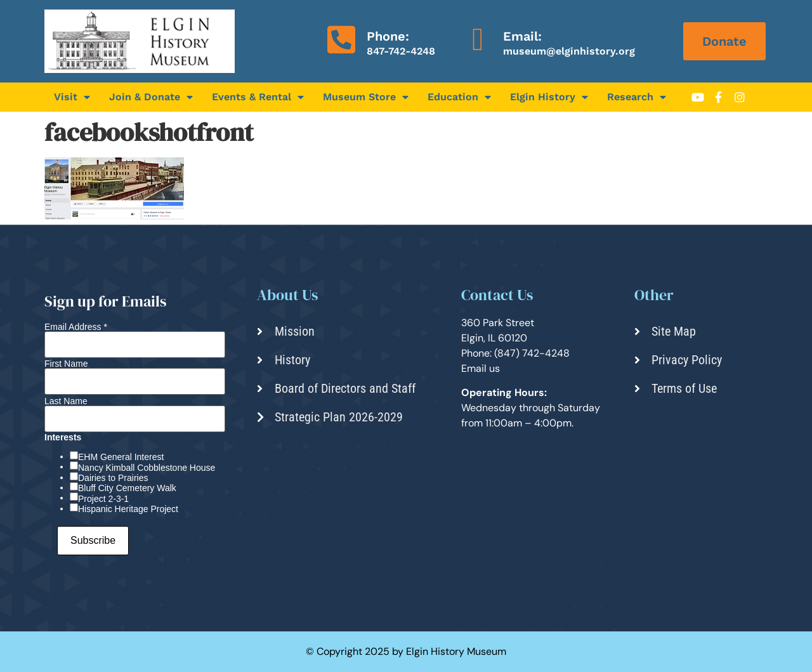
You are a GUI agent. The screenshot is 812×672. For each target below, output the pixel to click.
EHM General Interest (121, 457)
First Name (66, 364)
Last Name (66, 401)
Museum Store (366, 97)
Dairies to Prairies (113, 478)
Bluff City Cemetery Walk (127, 488)
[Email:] (478, 39)
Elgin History (549, 97)
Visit (72, 97)
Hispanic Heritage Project (128, 509)
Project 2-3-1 (103, 499)
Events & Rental (258, 97)
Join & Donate (151, 97)
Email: (522, 36)
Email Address (76, 327)
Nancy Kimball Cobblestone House (147, 468)
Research (637, 97)
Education (459, 97)
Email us (481, 368)
